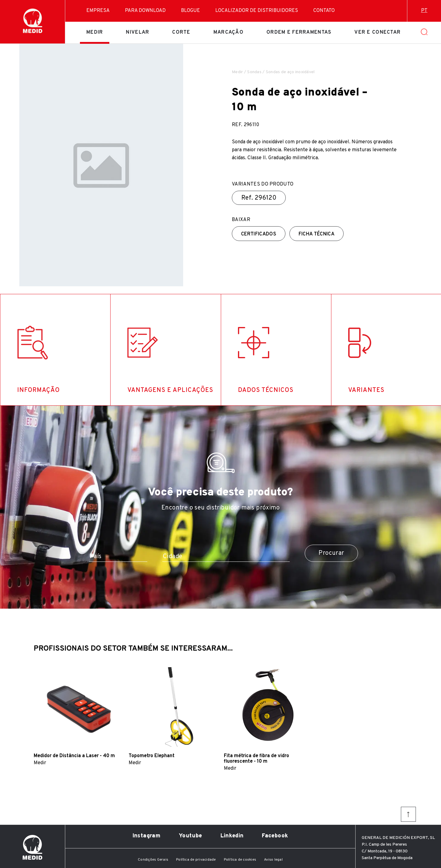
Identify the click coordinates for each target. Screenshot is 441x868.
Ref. (259, 198)
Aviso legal (273, 860)
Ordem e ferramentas (299, 32)
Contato (324, 11)
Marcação (228, 32)
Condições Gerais (153, 860)
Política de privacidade (196, 860)
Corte (181, 32)
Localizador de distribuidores (257, 11)
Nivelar (138, 32)
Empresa (98, 11)
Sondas (254, 72)
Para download (145, 11)
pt (424, 11)
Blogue (190, 11)
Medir (95, 32)
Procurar (331, 553)
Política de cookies (240, 860)
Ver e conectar (377, 32)
